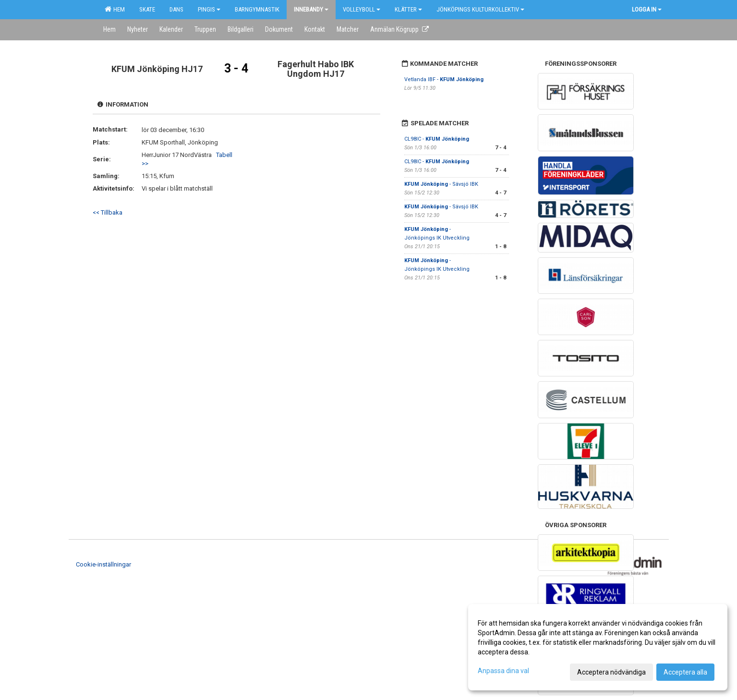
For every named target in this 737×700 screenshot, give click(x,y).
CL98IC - (437, 139)
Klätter (408, 9)
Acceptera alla (685, 672)
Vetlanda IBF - (444, 79)
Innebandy (311, 9)
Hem (115, 9)
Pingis (209, 9)
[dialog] (598, 647)
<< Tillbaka (108, 212)
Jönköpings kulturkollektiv (480, 9)
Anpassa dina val (503, 671)
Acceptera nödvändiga (611, 672)
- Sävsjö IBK (441, 184)
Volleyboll (362, 9)
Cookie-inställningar (103, 564)
